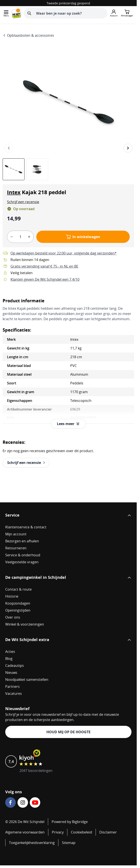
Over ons (13, 617)
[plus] (29, 237)
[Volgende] (128, 148)
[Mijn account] (114, 13)
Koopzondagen (18, 603)
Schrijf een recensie (23, 202)
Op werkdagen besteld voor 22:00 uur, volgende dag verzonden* (64, 253)
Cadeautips (15, 666)
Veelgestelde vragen (22, 562)
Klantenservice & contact (26, 527)
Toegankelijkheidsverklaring (32, 843)
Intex (14, 192)
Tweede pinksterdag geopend (68, 3)
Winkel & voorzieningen (25, 624)
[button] (23, 202)
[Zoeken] (29, 13)
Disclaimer (108, 832)
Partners (12, 686)
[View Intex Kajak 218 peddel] (14, 169)
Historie (12, 596)
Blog (9, 659)
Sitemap (69, 843)
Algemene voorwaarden (25, 832)
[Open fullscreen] (68, 103)
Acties (10, 652)
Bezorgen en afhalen (22, 541)
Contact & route (18, 589)
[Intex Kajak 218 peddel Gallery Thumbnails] (25, 169)
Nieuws (11, 673)
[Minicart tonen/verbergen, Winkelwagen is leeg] (127, 13)
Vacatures (14, 693)
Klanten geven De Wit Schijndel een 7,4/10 (45, 279)
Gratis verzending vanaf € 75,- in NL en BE (44, 266)
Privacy (58, 832)
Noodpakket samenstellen (27, 680)
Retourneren (16, 548)
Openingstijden (18, 610)
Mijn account (16, 534)
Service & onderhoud (23, 555)
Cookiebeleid (81, 832)
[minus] (12, 237)
